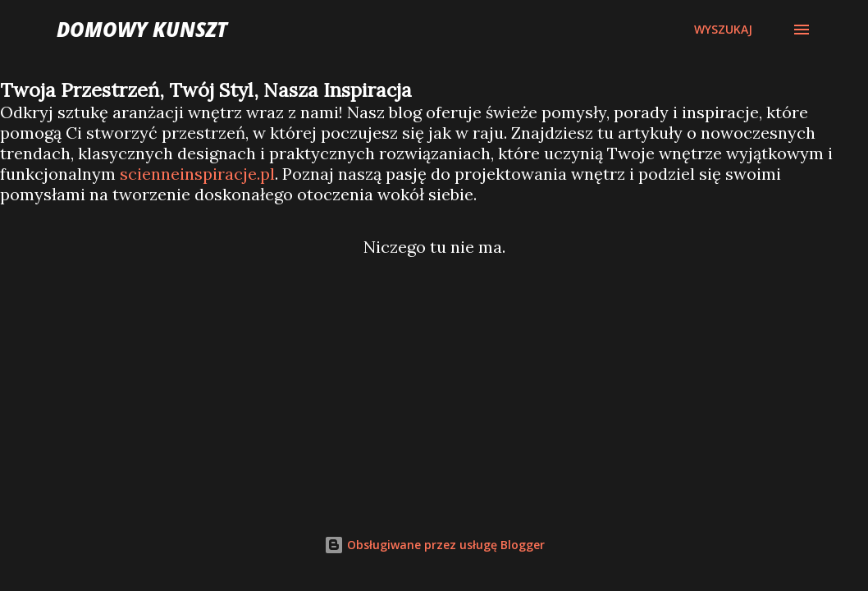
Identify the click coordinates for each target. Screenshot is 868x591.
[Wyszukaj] (723, 30)
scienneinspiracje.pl (197, 174)
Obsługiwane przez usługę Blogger (434, 545)
